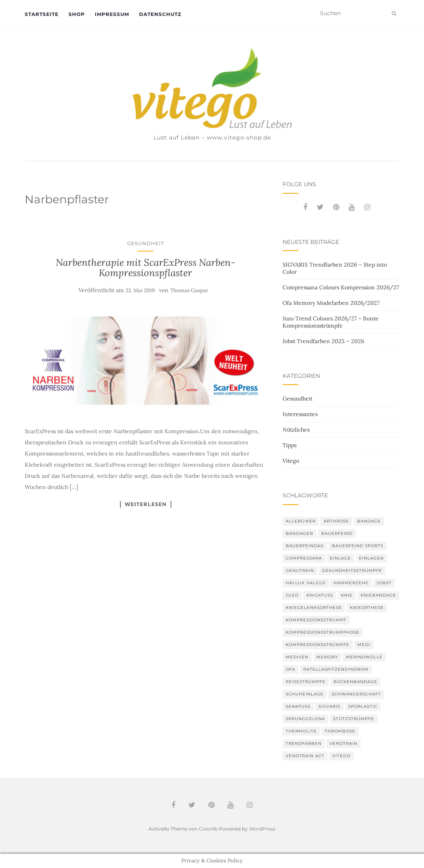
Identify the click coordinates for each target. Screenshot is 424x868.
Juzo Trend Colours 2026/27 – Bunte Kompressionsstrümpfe (331, 322)
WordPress (262, 829)
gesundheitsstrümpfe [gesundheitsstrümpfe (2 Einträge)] (352, 570)
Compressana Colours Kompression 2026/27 (341, 287)
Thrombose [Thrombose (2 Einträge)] (340, 731)
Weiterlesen (146, 504)
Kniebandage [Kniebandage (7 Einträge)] (378, 595)
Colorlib (208, 829)
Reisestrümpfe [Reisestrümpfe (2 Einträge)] (306, 682)
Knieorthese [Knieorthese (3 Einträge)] (367, 608)
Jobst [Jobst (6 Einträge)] (384, 583)
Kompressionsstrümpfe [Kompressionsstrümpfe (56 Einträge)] (318, 645)
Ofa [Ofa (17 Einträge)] (291, 669)
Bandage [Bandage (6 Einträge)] (369, 521)
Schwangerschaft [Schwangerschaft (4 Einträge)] (356, 694)
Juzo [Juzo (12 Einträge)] (292, 595)
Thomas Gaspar (189, 290)
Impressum (112, 14)
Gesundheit (146, 243)
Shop (77, 14)
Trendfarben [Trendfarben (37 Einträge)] (304, 743)
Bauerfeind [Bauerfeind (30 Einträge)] (337, 533)
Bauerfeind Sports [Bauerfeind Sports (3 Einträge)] (358, 546)
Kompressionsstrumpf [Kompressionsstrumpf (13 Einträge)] (316, 620)
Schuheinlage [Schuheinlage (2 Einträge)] (305, 694)
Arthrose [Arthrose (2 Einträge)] (336, 521)
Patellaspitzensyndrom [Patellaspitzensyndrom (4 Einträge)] (336, 669)
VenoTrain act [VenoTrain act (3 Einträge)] (305, 756)
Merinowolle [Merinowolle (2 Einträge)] (364, 657)
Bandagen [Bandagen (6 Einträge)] (299, 533)
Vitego (291, 461)
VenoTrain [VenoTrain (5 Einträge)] (344, 743)
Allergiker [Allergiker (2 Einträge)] (301, 521)
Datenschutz (160, 14)
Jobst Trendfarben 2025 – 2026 (323, 341)
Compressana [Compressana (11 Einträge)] (304, 558)
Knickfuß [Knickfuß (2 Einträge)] (320, 595)
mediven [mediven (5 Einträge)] (297, 657)
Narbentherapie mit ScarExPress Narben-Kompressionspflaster (146, 268)
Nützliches (296, 430)
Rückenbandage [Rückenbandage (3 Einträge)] (355, 682)
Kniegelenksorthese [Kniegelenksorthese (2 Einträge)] (314, 608)
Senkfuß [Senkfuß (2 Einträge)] (298, 706)
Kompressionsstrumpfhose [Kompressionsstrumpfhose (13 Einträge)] (323, 632)
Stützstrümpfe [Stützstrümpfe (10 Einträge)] (354, 719)
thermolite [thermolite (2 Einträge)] (301, 731)
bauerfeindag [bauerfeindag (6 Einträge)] (305, 546)
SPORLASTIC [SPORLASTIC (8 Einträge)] (363, 706)
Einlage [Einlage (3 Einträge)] (341, 558)
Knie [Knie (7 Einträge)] (347, 595)
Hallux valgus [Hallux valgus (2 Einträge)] (306, 583)
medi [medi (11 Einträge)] (364, 645)
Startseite (42, 14)
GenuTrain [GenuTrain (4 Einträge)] (300, 570)
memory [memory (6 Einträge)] (327, 657)
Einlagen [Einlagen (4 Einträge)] (371, 558)
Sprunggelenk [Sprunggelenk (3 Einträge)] (305, 719)
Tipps (290, 445)
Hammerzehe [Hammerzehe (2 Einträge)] (351, 583)
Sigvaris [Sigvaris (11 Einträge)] (329, 706)
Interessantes (300, 414)
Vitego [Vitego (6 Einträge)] (341, 756)
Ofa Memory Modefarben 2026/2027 (331, 303)
